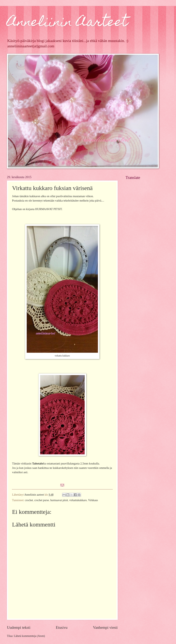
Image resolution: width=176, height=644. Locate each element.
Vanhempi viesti (105, 627)
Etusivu (62, 627)
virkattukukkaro (78, 500)
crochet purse (42, 500)
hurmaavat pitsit (59, 500)
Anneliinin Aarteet (67, 23)
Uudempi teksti (19, 627)
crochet (29, 500)
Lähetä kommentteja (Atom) (29, 636)
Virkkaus (93, 500)
